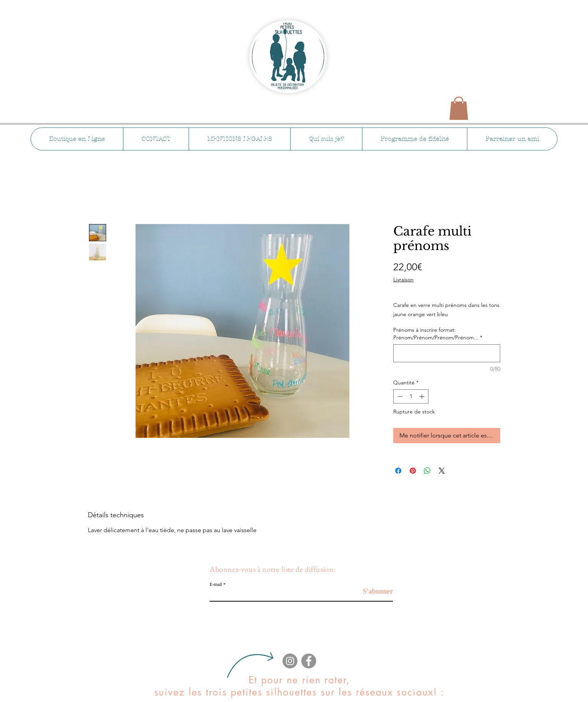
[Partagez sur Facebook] (398, 471)
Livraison (403, 279)
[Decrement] (399, 396)
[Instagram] (290, 661)
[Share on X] (442, 471)
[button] (459, 108)
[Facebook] (309, 661)
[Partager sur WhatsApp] (427, 471)
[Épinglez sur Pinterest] (413, 471)
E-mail (216, 584)
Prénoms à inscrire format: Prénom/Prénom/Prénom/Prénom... (438, 334)
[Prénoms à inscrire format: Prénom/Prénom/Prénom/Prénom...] (447, 353)
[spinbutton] (411, 396)
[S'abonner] (374, 591)
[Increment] (422, 396)
